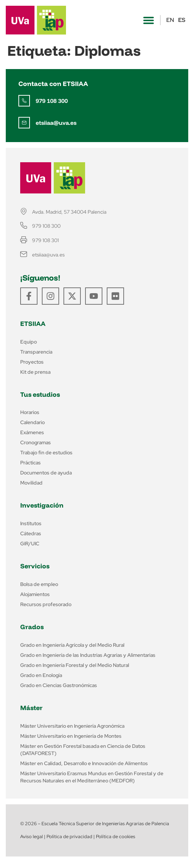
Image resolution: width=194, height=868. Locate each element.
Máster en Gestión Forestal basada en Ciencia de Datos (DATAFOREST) (83, 750)
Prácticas (30, 463)
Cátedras (31, 533)
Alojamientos (35, 594)
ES (182, 20)
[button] (149, 20)
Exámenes (32, 432)
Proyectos (32, 362)
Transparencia (36, 352)
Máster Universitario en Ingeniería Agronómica (72, 726)
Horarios (30, 412)
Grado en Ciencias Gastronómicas (59, 685)
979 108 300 (52, 101)
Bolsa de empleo (39, 584)
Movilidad (31, 483)
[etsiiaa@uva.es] (24, 123)
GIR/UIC (30, 544)
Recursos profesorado (46, 604)
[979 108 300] (24, 101)
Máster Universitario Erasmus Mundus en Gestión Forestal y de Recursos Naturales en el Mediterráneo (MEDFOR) (92, 777)
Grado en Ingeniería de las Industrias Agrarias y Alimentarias (88, 655)
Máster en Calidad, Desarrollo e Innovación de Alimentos (84, 763)
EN (170, 20)
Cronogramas (36, 442)
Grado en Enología (41, 675)
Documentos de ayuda (46, 473)
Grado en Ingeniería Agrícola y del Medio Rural (72, 645)
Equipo (28, 342)
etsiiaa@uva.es (56, 123)
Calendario (32, 422)
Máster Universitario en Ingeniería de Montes (71, 736)
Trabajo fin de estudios (46, 453)
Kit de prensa (35, 372)
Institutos (31, 523)
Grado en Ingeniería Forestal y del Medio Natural (75, 665)
